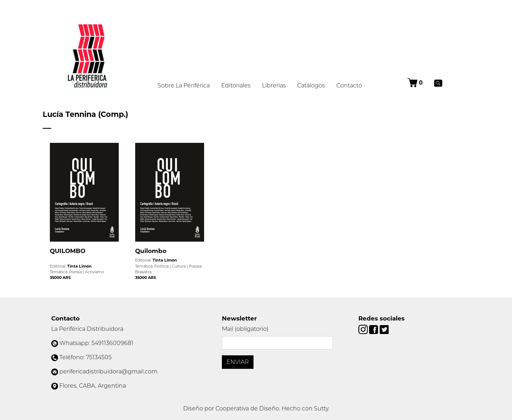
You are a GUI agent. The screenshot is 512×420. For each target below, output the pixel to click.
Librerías (274, 85)
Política (161, 266)
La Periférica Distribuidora (87, 329)
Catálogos (311, 85)
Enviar (238, 362)
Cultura (179, 266)
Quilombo (151, 251)
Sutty (321, 408)
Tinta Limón (79, 266)
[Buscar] (438, 83)
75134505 (99, 357)
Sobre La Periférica (184, 85)
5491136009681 (112, 343)
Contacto (349, 85)
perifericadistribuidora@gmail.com (108, 371)
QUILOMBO (68, 251)
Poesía (75, 272)
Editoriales (236, 85)
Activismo (95, 272)
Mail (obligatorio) (245, 329)
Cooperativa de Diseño (247, 408)
